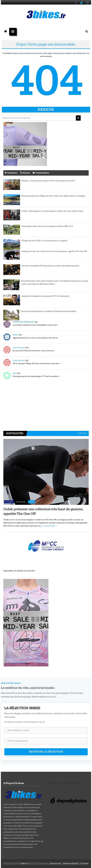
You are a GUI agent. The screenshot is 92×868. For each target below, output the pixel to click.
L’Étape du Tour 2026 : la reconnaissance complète (44, 241)
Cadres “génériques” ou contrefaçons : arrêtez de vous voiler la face (52, 211)
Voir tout (82, 433)
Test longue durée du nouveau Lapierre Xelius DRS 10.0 (47, 226)
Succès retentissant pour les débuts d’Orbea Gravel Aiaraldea (48, 311)
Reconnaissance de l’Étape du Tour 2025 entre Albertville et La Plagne (53, 196)
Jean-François (19, 348)
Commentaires (41, 173)
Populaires (11, 173)
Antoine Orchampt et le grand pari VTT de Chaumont (45, 296)
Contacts (84, 863)
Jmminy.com (55, 863)
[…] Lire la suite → (49, 526)
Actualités (9, 502)
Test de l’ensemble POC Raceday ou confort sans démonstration (50, 266)
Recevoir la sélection (46, 752)
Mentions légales (71, 863)
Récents (25, 173)
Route (32, 502)
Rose (15, 373)
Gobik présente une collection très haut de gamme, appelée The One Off (54, 251)
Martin (16, 335)
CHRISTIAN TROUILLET (24, 322)
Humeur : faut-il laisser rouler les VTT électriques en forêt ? (49, 181)
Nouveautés (21, 502)
